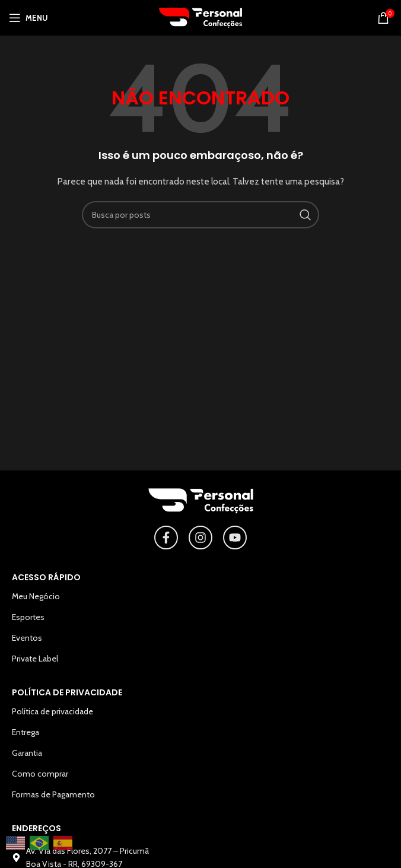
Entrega (26, 732)
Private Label (35, 659)
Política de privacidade (52, 711)
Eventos (27, 638)
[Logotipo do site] (200, 17)
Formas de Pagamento (53, 794)
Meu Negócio (36, 596)
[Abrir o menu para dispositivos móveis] (28, 18)
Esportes (28, 617)
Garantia (27, 753)
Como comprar (40, 774)
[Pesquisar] (200, 215)
